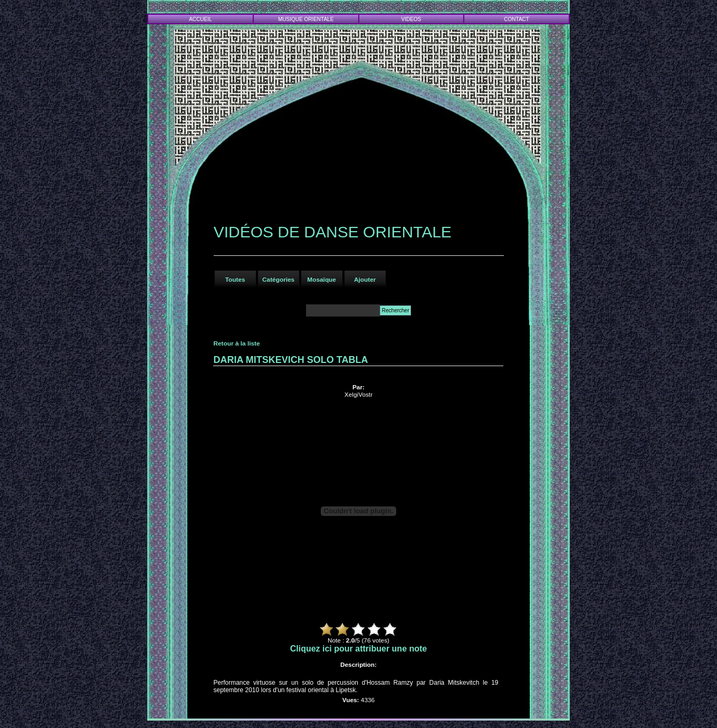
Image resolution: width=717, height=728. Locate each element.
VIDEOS (412, 19)
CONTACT (517, 19)
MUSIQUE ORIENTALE (306, 19)
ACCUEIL (200, 19)
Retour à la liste (236, 343)
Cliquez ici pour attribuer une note (359, 649)
